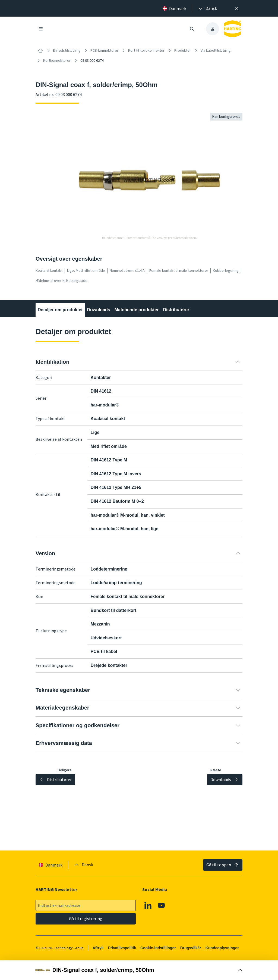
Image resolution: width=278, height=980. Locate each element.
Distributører (176, 310)
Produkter (183, 50)
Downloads (98, 310)
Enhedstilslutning (67, 50)
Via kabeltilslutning (216, 50)
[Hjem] (40, 51)
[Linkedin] (148, 905)
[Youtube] (162, 905)
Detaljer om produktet (60, 310)
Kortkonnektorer (57, 60)
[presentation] (207, 8)
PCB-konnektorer (104, 50)
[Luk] (237, 8)
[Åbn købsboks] (139, 970)
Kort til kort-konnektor (146, 50)
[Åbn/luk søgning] (192, 29)
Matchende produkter (137, 310)
